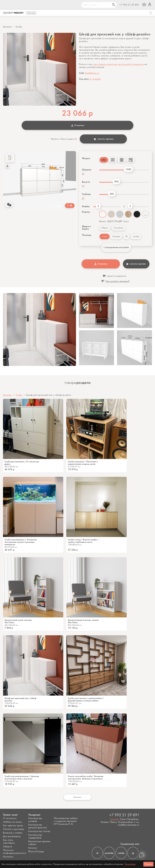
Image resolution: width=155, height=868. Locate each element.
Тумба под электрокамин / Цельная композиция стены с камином (22, 778)
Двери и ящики (86, 228)
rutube (136, 236)
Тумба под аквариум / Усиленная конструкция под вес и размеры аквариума (21, 542)
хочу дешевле (56, 206)
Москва (114, 819)
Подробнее (130, 864)
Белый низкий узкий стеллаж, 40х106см (18, 621)
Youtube (116, 236)
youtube (96, 79)
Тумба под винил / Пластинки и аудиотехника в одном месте (83, 463)
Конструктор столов (39, 831)
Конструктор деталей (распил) (37, 826)
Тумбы (19, 27)
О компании (10, 818)
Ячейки (86, 206)
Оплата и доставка (14, 829)
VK (126, 236)
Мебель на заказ (12, 822)
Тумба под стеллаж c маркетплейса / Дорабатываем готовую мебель (86, 700)
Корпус (86, 212)
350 (112, 194)
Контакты (8, 857)
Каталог (7, 27)
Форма (86, 158)
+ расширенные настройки (116, 247)
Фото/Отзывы (36, 852)
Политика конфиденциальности (15, 852)
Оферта (7, 847)
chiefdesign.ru (92, 73)
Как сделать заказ (13, 826)
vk (90, 79)
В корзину (77, 125)
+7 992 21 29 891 (129, 5)
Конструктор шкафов (35, 820)
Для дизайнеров (12, 836)
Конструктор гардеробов (35, 836)
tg (133, 853)
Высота (86, 182)
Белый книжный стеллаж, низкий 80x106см (83, 621)
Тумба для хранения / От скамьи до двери (22, 463)
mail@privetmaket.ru (129, 825)
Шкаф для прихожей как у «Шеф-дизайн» (21, 700)
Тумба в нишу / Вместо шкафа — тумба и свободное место (84, 541)
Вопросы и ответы (13, 833)
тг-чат (105, 236)
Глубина (87, 194)
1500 (128, 169)
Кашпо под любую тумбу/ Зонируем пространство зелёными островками (86, 778)
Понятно (148, 864)
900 (116, 182)
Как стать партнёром (9, 842)
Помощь (87, 235)
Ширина (87, 170)
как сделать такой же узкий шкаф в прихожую (119, 64)
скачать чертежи (104, 139)
